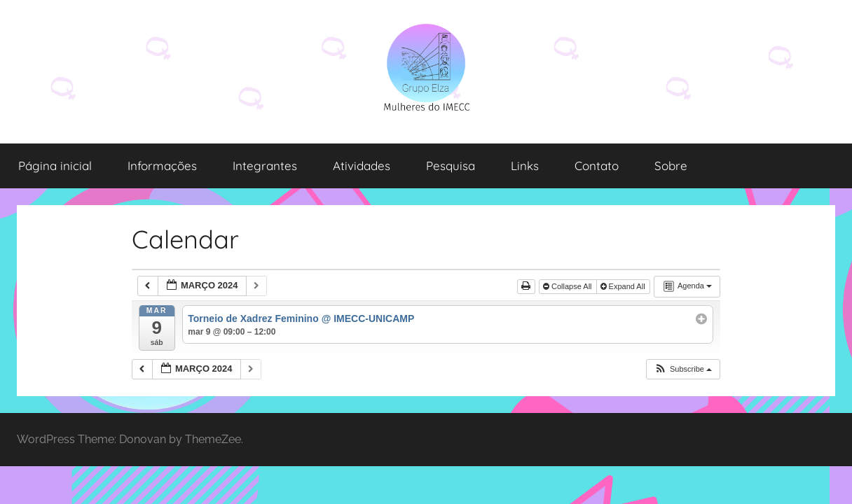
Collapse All (569, 286)
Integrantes (265, 166)
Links (525, 166)
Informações (162, 166)
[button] (683, 369)
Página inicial (55, 166)
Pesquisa (451, 166)
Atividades (362, 166)
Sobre (671, 166)
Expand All (624, 286)
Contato (597, 166)
